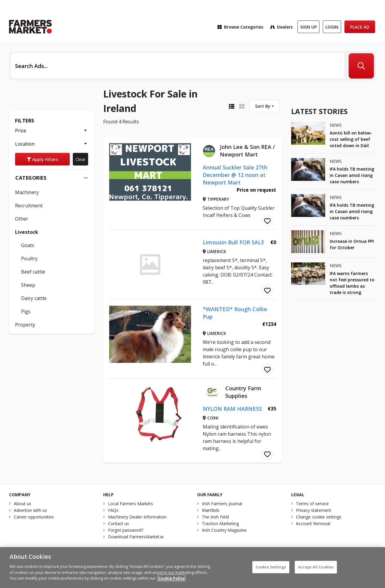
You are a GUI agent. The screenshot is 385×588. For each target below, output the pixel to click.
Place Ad (360, 27)
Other (22, 219)
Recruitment (29, 206)
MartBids (211, 510)
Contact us (119, 523)
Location (25, 144)
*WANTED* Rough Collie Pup (235, 313)
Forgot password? (126, 530)
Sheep (28, 285)
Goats (28, 245)
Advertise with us (30, 510)
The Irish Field (215, 517)
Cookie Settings (271, 571)
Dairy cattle (34, 298)
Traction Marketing (220, 523)
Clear (80, 159)
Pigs (26, 311)
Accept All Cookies (316, 571)
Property (25, 325)
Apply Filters (42, 159)
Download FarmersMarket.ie (136, 537)
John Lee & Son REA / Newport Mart (247, 151)
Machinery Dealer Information (137, 517)
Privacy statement (314, 510)
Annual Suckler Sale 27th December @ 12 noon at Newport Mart (235, 175)
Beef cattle (33, 272)
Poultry (29, 258)
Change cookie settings (319, 517)
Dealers (282, 27)
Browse (240, 27)
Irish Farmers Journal (222, 504)
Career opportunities (34, 517)
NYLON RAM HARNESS (232, 409)
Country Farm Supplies (243, 392)
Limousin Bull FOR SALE (234, 242)
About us (23, 504)
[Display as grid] (242, 106)
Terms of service (312, 504)
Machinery (27, 192)
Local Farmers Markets (131, 504)
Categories (52, 178)
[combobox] (265, 106)
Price (21, 131)
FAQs (113, 510)
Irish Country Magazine (224, 530)
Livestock (27, 232)
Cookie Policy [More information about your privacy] (171, 582)
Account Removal (313, 523)
